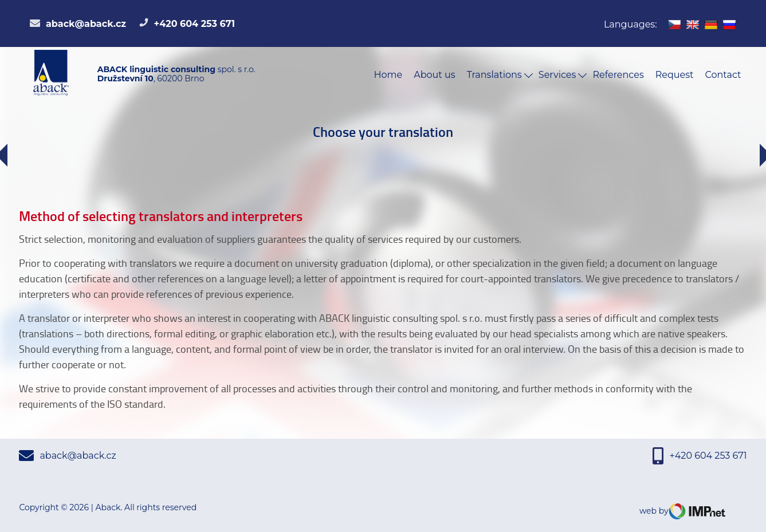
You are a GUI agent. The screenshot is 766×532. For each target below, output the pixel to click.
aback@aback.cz (78, 24)
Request (675, 75)
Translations (500, 75)
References (618, 75)
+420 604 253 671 (187, 24)
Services (563, 75)
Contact (723, 75)
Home (388, 75)
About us (434, 75)
